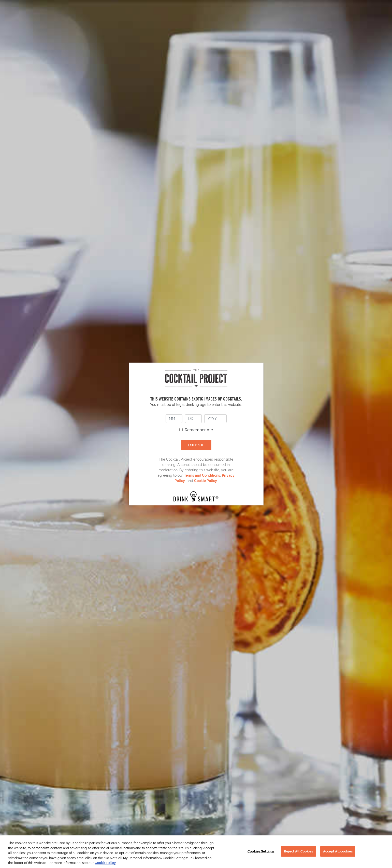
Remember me (199, 430)
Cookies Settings (261, 851)
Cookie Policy (206, 481)
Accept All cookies (338, 851)
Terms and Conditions (202, 475)
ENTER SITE (196, 445)
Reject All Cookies (298, 851)
